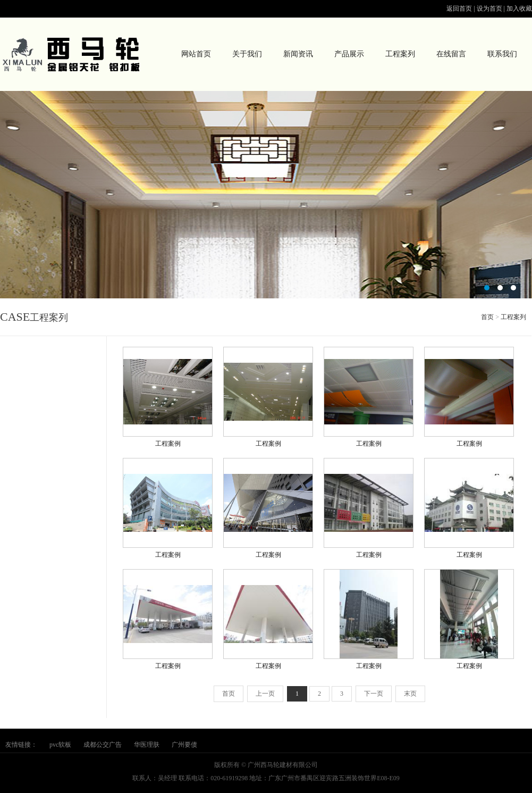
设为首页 (489, 9)
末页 (410, 694)
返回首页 (459, 9)
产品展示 (349, 54)
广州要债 (184, 745)
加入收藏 (519, 9)
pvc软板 (60, 745)
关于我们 (247, 54)
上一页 (265, 694)
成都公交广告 (103, 745)
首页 (487, 317)
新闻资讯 (298, 54)
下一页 (374, 694)
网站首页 (196, 54)
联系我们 (502, 54)
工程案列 (400, 54)
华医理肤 (147, 745)
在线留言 (451, 54)
